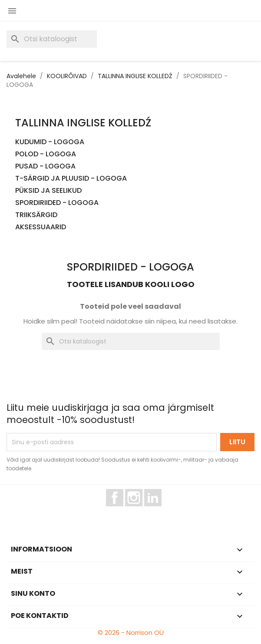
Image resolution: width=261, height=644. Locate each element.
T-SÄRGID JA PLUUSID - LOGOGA (71, 179)
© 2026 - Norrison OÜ (131, 632)
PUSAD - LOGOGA (45, 167)
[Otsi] (52, 39)
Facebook (123, 510)
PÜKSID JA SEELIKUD (48, 191)
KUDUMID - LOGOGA (50, 142)
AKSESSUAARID (41, 227)
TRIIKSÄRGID (36, 215)
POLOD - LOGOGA (46, 154)
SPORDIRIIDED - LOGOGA (57, 203)
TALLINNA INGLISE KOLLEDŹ (83, 123)
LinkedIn (158, 510)
